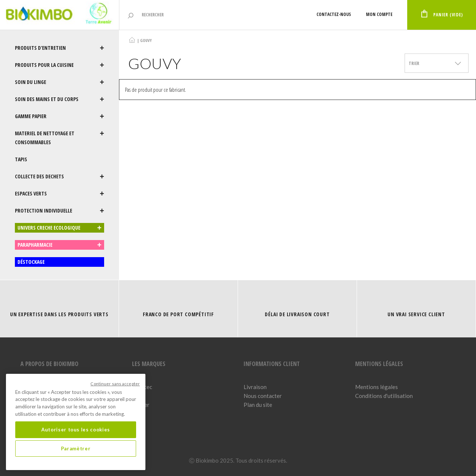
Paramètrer (76, 449)
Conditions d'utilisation (384, 396)
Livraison (255, 387)
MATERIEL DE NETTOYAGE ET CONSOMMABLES (59, 138)
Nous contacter (263, 396)
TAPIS (21, 159)
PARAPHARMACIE (59, 245)
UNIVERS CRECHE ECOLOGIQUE (59, 228)
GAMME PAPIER (59, 116)
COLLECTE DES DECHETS (59, 177)
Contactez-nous (334, 14)
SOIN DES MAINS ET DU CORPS (59, 99)
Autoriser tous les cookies (76, 430)
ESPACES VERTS (59, 194)
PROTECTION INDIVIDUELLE (59, 211)
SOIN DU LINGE (59, 82)
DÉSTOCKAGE (31, 262)
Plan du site (258, 405)
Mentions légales (377, 387)
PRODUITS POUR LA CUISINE (59, 65)
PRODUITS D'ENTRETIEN (59, 48)
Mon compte (379, 14)
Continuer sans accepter (115, 384)
